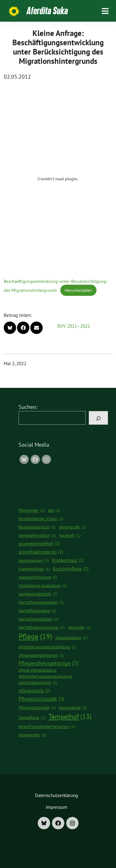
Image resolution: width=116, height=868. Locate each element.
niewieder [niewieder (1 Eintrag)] (79, 628)
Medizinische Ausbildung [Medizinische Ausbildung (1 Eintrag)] (43, 586)
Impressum (56, 807)
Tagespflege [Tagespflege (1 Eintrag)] (32, 718)
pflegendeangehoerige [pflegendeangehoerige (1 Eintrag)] (41, 655)
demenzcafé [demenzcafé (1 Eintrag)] (72, 527)
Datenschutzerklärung (56, 795)
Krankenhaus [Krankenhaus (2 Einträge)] (68, 560)
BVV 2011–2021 (74, 326)
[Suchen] (98, 418)
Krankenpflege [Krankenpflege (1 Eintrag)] (34, 569)
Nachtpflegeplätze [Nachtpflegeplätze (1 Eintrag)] (37, 611)
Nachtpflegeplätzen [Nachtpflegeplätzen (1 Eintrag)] (39, 619)
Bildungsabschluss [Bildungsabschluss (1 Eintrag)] (37, 527)
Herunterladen (78, 290)
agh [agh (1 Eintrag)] (54, 511)
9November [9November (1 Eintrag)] (32, 511)
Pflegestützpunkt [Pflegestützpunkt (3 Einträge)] (41, 699)
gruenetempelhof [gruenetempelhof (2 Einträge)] (39, 544)
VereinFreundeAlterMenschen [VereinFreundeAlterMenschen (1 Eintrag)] (47, 727)
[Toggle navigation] (105, 11)
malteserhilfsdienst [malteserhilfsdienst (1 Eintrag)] (38, 577)
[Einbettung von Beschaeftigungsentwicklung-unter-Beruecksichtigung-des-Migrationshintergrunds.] (58, 179)
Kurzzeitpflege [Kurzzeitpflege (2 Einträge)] (71, 569)
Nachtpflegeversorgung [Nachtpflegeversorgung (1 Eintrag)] (42, 628)
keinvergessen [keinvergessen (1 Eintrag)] (34, 561)
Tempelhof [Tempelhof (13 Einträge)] (70, 717)
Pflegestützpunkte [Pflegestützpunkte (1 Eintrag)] (37, 708)
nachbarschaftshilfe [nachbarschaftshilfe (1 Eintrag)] (38, 594)
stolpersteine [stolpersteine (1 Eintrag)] (73, 708)
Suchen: (28, 407)
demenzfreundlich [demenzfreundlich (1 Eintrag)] (37, 536)
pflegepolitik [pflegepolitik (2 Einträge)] (34, 691)
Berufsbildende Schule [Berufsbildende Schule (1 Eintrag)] (41, 519)
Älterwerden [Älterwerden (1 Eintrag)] (32, 735)
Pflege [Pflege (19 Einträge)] (35, 637)
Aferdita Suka (47, 11)
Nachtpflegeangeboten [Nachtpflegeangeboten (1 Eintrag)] (41, 603)
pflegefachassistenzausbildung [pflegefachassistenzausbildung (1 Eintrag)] (47, 647)
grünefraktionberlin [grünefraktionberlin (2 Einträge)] (41, 552)
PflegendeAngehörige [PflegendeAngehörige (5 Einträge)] (48, 663)
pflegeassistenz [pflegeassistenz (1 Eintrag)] (71, 638)
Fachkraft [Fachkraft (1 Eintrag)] (70, 536)
